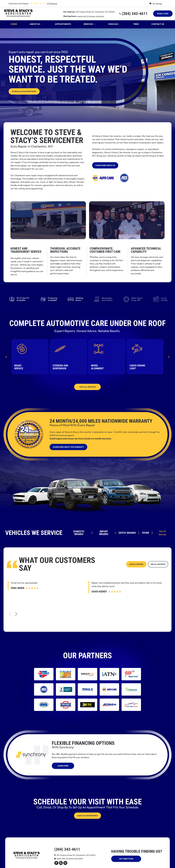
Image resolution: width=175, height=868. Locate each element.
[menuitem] (14, 25)
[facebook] (56, 863)
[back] (6, 357)
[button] (16, 614)
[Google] (61, 863)
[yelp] (65, 863)
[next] (169, 357)
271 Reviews (52, 4)
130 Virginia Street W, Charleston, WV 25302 (95, 12)
